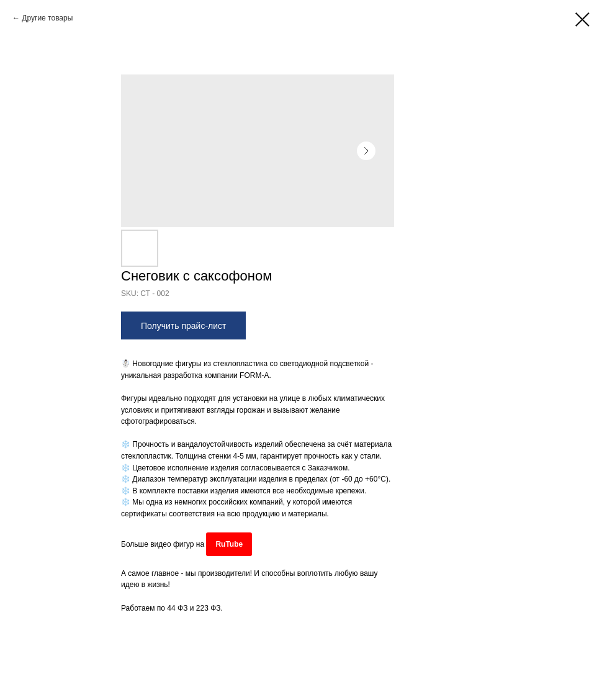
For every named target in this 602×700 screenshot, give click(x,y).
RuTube (229, 544)
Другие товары (47, 18)
